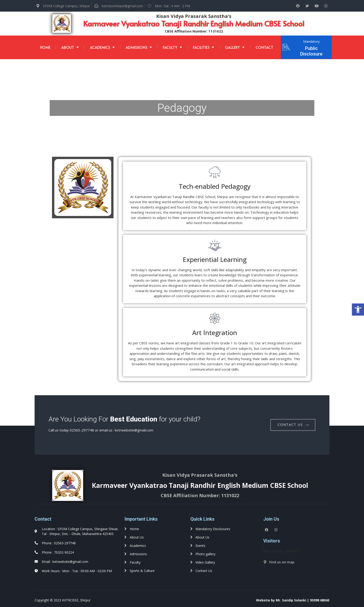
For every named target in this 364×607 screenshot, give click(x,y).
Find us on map (282, 562)
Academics (102, 47)
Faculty (172, 47)
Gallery (235, 47)
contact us (293, 425)
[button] (358, 310)
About (70, 47)
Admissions (139, 47)
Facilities (203, 47)
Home (45, 47)
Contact (264, 47)
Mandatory (311, 41)
